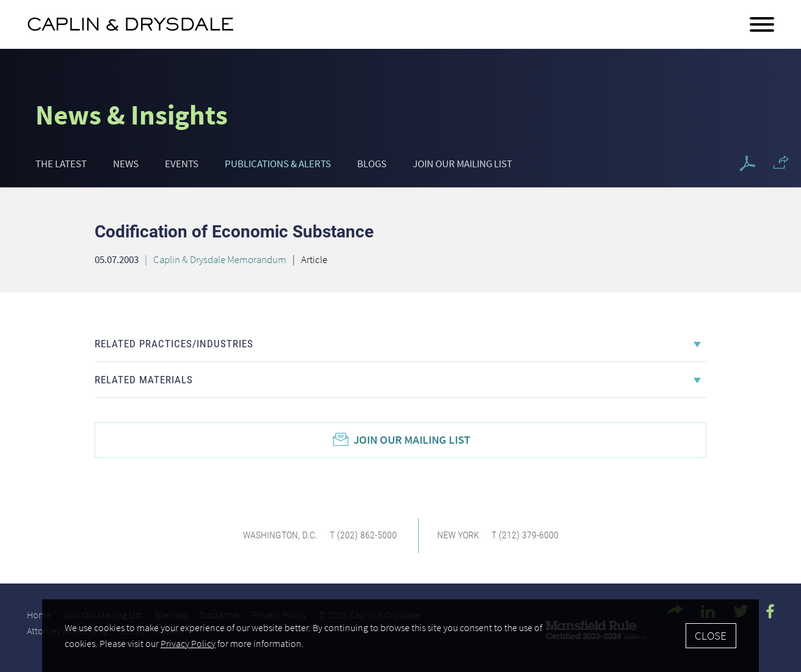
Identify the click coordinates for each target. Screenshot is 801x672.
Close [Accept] (711, 635)
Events (182, 164)
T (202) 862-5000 (363, 535)
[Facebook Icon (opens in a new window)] (770, 612)
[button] (781, 162)
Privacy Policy (188, 644)
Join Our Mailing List (462, 164)
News (126, 164)
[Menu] (762, 25)
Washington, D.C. (280, 535)
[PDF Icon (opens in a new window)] (748, 164)
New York (458, 535)
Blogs (372, 164)
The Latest (61, 164)
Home (39, 615)
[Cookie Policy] (400, 636)
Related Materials (144, 380)
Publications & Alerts (278, 164)
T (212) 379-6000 (525, 535)
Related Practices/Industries (174, 344)
